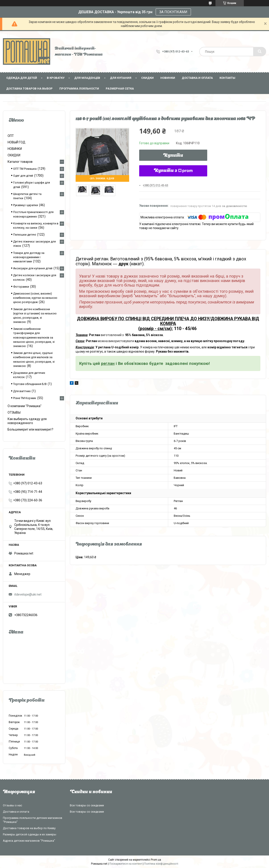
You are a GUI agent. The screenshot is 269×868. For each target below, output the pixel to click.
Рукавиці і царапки (26, 205)
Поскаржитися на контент (126, 864)
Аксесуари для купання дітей (33, 268)
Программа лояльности (79, 89)
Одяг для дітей (23, 176)
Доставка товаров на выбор (29, 89)
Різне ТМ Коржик (25, 398)
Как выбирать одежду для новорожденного (27, 421)
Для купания (121, 78)
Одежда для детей (22, 78)
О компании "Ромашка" (25, 406)
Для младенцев (87, 78)
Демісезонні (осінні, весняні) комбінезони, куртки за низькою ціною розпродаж (35, 298)
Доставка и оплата (197, 78)
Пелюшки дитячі (25, 235)
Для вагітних (22, 391)
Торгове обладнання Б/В (30, 384)
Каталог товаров (20, 162)
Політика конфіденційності (161, 864)
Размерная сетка (120, 89)
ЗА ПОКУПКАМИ (173, 12)
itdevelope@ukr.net (28, 594)
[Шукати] (260, 52)
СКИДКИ (147, 78)
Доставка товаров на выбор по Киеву (29, 828)
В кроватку (56, 78)
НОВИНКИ (168, 78)
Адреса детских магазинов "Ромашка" (29, 841)
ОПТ (11, 136)
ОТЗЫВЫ (14, 412)
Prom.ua (156, 860)
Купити (173, 156)
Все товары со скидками (87, 805)
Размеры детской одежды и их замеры (30, 834)
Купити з (173, 171)
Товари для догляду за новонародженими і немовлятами (29, 257)
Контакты (227, 78)
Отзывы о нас (12, 805)
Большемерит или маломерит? (30, 429)
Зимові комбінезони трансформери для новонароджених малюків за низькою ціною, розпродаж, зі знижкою (34, 337)
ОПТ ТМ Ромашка (25, 169)
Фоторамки (21, 287)
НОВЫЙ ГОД (17, 142)
